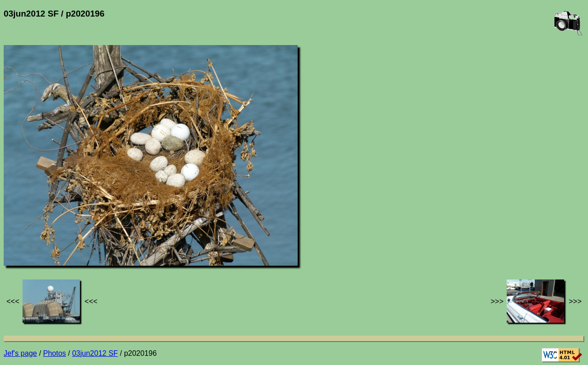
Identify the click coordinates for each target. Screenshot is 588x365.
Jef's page (20, 353)
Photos (55, 353)
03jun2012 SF (95, 353)
